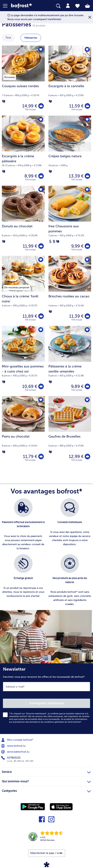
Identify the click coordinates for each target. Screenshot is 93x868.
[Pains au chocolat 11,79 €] (23, 431)
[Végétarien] (4, 101)
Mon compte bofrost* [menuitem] (18, 740)
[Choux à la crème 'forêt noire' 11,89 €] (23, 291)
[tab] (68, 6)
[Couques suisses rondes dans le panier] (41, 106)
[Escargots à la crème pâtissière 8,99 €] (23, 151)
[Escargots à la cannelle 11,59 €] (70, 81)
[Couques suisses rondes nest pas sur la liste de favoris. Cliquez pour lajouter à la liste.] (41, 50)
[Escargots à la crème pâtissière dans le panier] (41, 176)
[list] (46, 554)
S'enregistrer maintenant (47, 703)
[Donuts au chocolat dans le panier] (41, 246)
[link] (26, 6)
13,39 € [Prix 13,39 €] (76, 176)
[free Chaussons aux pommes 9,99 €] (70, 221)
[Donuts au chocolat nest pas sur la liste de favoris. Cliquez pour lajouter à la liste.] (41, 190)
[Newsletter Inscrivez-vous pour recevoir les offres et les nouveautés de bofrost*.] (46, 699)
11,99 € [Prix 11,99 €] (30, 246)
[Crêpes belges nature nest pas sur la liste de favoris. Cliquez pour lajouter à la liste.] (87, 120)
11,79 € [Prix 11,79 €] (30, 456)
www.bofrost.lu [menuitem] (14, 746)
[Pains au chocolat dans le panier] (41, 456)
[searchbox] (58, 6)
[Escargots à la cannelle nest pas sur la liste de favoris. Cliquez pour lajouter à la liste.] (87, 50)
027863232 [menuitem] (11, 758)
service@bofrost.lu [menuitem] (16, 752)
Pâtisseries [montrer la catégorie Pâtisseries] (31, 38)
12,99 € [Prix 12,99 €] (76, 456)
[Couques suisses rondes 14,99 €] (23, 81)
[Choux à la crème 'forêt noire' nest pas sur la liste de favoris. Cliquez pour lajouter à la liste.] (41, 260)
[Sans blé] (54, 241)
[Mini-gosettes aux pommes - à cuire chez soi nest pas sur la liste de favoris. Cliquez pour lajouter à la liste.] (41, 330)
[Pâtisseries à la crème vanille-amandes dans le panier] (87, 386)
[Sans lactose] (50, 241)
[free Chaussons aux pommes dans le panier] (87, 246)
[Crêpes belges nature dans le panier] (87, 176)
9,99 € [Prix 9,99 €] (77, 246)
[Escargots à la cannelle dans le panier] (87, 106)
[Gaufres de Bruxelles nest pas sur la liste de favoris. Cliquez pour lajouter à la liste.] (87, 400)
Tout (8, 38)
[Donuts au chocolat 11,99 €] (23, 221)
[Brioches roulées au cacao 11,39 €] (70, 291)
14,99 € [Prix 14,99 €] (30, 106)
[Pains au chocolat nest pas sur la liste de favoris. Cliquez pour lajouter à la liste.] (41, 400)
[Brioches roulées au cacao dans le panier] (87, 316)
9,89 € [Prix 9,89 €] (77, 386)
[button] (7, 6)
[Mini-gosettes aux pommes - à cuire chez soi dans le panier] (41, 386)
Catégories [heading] (46, 790)
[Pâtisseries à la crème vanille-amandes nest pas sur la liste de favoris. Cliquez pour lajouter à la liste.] (87, 330)
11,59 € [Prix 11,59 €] (76, 106)
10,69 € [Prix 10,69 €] (30, 386)
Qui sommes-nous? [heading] (46, 781)
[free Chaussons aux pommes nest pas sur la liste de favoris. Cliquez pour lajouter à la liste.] (87, 190)
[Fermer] (90, 17)
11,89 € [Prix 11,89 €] (30, 316)
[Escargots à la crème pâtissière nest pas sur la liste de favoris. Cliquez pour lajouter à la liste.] (41, 120)
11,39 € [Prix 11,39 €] (76, 316)
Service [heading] (46, 771)
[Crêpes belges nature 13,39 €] (70, 151)
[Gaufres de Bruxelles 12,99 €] (70, 431)
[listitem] (23, 524)
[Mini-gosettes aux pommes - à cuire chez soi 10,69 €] (23, 361)
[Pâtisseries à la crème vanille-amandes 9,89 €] (70, 361)
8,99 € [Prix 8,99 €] (31, 176)
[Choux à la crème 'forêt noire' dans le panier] (41, 316)
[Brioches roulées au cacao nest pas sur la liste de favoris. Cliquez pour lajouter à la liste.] (87, 260)
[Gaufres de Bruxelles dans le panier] (87, 456)
